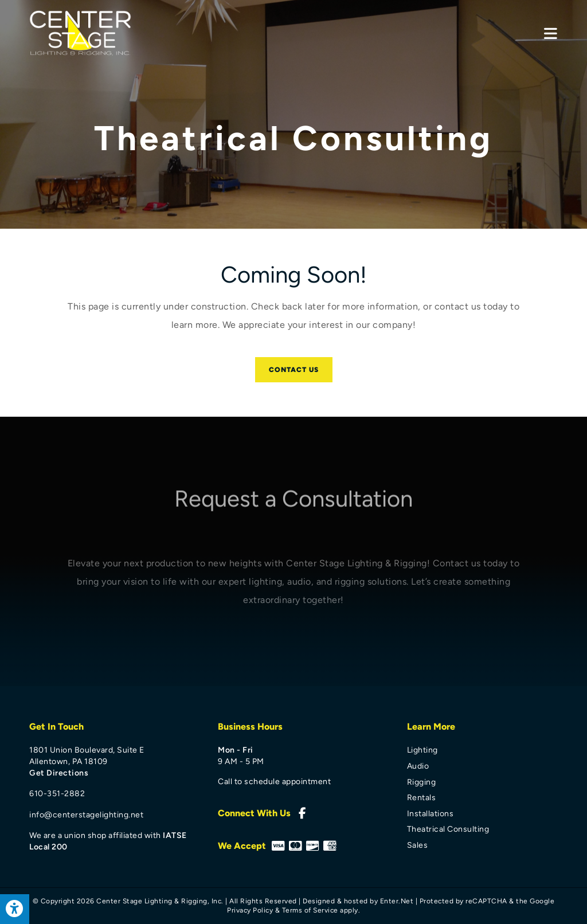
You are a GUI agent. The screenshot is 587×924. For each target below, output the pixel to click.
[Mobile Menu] (551, 33)
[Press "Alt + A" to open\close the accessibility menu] (15, 909)
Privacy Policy (250, 910)
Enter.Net (397, 901)
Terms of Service (310, 910)
